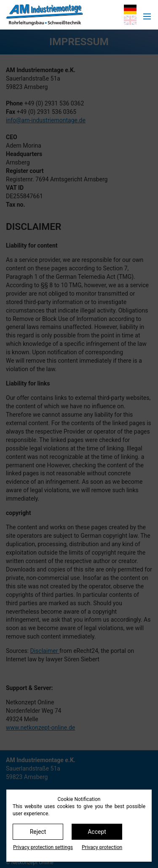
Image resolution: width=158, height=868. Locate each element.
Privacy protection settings (43, 847)
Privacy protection (102, 847)
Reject (38, 832)
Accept (97, 832)
